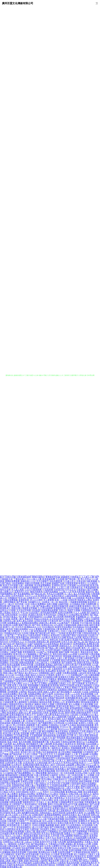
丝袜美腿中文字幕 (65, 736)
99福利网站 (58, 806)
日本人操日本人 (42, 663)
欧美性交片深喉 (59, 638)
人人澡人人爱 (63, 587)
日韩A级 (51, 811)
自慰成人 (39, 848)
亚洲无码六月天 (22, 592)
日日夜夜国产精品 (79, 671)
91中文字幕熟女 (49, 679)
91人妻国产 (77, 681)
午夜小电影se (40, 783)
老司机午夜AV (16, 767)
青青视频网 (33, 685)
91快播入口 (87, 779)
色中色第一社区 (22, 604)
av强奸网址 (78, 777)
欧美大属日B (13, 650)
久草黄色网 (19, 811)
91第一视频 (55, 777)
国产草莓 (7, 685)
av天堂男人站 (25, 815)
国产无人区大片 (55, 763)
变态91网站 (46, 779)
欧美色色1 (55, 635)
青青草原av (59, 798)
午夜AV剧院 (90, 846)
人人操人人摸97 (33, 806)
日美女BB (81, 581)
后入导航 (21, 806)
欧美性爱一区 (63, 671)
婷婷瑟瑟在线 (87, 800)
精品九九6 (14, 648)
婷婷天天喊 (66, 598)
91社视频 (89, 710)
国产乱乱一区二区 (28, 710)
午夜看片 (44, 598)
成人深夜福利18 (64, 811)
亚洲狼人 (9, 646)
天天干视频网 (68, 719)
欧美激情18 (12, 713)
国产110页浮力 (14, 690)
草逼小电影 (12, 742)
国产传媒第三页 (69, 663)
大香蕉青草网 (61, 704)
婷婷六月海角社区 (42, 717)
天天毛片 (19, 627)
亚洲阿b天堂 (84, 821)
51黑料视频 (14, 838)
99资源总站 (59, 590)
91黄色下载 (30, 831)
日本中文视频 (29, 788)
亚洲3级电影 (9, 779)
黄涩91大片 (36, 761)
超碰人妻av (30, 786)
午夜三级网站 (42, 725)
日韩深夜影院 (31, 865)
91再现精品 (33, 702)
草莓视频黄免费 (78, 748)
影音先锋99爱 (32, 854)
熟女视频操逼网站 (68, 840)
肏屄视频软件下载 (34, 744)
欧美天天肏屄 (23, 829)
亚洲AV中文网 (64, 848)
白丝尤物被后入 (80, 631)
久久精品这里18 (28, 798)
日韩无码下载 (48, 761)
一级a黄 (19, 779)
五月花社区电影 (24, 610)
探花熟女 (29, 704)
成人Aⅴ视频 (74, 704)
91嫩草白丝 (54, 681)
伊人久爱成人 (78, 629)
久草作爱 (55, 836)
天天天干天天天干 (68, 767)
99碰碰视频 (77, 752)
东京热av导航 (81, 773)
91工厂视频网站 (90, 859)
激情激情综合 (73, 827)
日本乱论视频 (38, 825)
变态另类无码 (62, 771)
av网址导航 (80, 765)
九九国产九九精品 (68, 725)
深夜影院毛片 (29, 802)
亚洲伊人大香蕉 (86, 723)
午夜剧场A (81, 590)
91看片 (8, 721)
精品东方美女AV (90, 638)
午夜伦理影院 (78, 811)
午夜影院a (54, 725)
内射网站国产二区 (79, 675)
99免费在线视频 (70, 673)
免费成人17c (70, 834)
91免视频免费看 (34, 746)
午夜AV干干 (30, 715)
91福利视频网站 (15, 777)
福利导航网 (29, 767)
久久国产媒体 (13, 823)
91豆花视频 (91, 744)
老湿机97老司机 (35, 615)
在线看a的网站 (35, 694)
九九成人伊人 (69, 581)
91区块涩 (29, 811)
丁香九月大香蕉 (72, 788)
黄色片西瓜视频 (68, 660)
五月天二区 (26, 658)
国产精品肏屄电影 (84, 721)
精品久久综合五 (41, 619)
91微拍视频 (94, 675)
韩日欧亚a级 (36, 821)
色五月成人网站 (14, 683)
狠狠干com (69, 806)
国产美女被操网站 (22, 594)
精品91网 (11, 863)
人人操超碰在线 (22, 756)
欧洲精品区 (63, 746)
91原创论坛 (47, 817)
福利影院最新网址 (75, 842)
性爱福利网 (53, 652)
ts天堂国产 (14, 710)
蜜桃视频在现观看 (66, 679)
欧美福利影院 (76, 708)
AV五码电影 (87, 825)
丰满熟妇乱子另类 (77, 731)
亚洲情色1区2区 (59, 585)
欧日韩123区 (35, 817)
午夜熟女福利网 (68, 742)
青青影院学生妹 (53, 577)
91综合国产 (34, 612)
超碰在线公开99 (14, 717)
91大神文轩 (17, 765)
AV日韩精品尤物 (77, 604)
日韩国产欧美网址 (67, 721)
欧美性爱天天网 (74, 633)
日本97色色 (45, 854)
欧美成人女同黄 (74, 638)
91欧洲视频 (19, 831)
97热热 (35, 658)
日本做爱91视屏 (7, 834)
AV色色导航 (9, 769)
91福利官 (54, 775)
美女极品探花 (76, 771)
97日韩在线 (39, 721)
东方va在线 (47, 821)
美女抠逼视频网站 (42, 585)
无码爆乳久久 (34, 602)
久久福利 (13, 640)
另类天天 (41, 710)
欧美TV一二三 (86, 763)
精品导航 (35, 859)
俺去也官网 (54, 861)
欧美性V (82, 583)
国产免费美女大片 (31, 790)
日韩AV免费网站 (38, 604)
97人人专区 (24, 700)
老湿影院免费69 (73, 702)
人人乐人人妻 (27, 631)
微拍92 (46, 746)
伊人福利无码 (65, 831)
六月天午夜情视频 (33, 590)
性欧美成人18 (13, 798)
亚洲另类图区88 (17, 715)
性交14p (22, 598)
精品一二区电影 (58, 633)
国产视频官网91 (46, 723)
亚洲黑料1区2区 (57, 713)
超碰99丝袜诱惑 (83, 713)
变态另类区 (10, 638)
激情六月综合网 (73, 648)
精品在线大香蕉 (35, 692)
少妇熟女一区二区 (50, 602)
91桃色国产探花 (91, 658)
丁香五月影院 (15, 771)
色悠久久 (15, 612)
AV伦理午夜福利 (53, 650)
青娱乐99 (29, 619)
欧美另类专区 (39, 671)
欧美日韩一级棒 (7, 859)
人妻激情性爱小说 (47, 688)
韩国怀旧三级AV (81, 836)
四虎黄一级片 (17, 619)
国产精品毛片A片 (21, 761)
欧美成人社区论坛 (61, 715)
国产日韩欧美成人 (58, 827)
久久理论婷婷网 (45, 608)
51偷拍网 (48, 744)
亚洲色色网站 (77, 758)
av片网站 (74, 861)
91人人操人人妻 (34, 579)
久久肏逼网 (59, 754)
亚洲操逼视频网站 (53, 815)
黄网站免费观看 (12, 581)
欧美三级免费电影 (11, 738)
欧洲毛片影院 (11, 700)
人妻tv (50, 798)
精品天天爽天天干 (43, 767)
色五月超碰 (46, 583)
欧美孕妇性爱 (40, 631)
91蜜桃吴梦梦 (77, 621)
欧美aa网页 (51, 671)
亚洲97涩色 (14, 660)
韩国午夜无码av (84, 663)
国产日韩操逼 (78, 683)
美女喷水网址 (87, 688)
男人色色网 (58, 617)
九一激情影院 (10, 844)
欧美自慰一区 (6, 811)
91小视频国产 (25, 640)
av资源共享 (28, 783)
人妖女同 (82, 673)
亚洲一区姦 (10, 800)
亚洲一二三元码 (72, 694)
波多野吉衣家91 (69, 815)
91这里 (85, 692)
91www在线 (5, 786)
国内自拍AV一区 (55, 773)
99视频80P (13, 598)
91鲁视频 (95, 594)
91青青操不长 (76, 587)
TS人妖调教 (89, 813)
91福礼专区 (41, 698)
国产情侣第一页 (72, 579)
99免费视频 (50, 706)
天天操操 (90, 748)
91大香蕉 (55, 854)
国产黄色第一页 (31, 777)
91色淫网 (62, 842)
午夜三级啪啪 (66, 836)
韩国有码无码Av (17, 704)
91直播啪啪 (5, 852)
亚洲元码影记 (58, 596)
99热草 (76, 650)
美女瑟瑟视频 (87, 694)
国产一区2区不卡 (44, 738)
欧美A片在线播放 (36, 706)
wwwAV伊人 (89, 667)
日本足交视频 (73, 608)
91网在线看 (12, 846)
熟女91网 (23, 694)
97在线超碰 (48, 590)
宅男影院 (15, 631)
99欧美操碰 (92, 581)
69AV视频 (79, 802)
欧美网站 (85, 615)
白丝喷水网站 (39, 863)
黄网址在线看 (47, 859)
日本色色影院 (17, 596)
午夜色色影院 (34, 635)
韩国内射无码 (51, 848)
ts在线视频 (53, 683)
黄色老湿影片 (66, 644)
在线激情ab (51, 690)
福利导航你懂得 (36, 796)
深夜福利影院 (48, 769)
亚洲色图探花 (79, 644)
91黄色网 (11, 821)
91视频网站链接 (23, 859)
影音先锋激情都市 (88, 650)
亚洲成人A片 (59, 702)
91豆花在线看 (75, 746)
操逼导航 (67, 790)
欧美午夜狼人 (32, 856)
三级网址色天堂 (38, 729)
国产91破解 (92, 590)
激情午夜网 (70, 713)
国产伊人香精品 (59, 796)
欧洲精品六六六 (37, 840)
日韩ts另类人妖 (75, 794)
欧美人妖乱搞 (60, 800)
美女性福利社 (31, 804)
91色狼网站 (61, 733)
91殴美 (48, 796)
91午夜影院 (88, 752)
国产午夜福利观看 (83, 665)
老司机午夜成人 (10, 617)
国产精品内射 (15, 754)
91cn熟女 (54, 794)
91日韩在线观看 (24, 656)
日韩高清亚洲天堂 (88, 863)
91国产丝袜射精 (35, 644)
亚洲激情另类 (60, 608)
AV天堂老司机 (72, 781)
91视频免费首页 (66, 802)
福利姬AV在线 (31, 750)
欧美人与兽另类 (20, 685)
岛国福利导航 (18, 786)
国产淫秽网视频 (80, 831)
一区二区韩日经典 (74, 775)
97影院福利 (75, 783)
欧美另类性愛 (57, 834)
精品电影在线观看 (85, 725)
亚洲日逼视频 (75, 850)
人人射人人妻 (88, 577)
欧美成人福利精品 (84, 685)
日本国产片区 (24, 844)
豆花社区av (59, 694)
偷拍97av (80, 742)
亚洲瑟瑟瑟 (24, 600)
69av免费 (13, 587)
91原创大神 (68, 665)
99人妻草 (23, 617)
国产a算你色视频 (84, 677)
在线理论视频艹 (65, 852)
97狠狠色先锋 (11, 809)
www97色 (40, 650)
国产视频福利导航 (75, 769)
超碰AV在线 (83, 625)
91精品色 (44, 790)
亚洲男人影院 (93, 856)
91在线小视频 (28, 633)
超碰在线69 (26, 823)
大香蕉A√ (89, 842)
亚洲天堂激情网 (65, 612)
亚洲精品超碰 (23, 840)
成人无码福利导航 (82, 594)
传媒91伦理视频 (32, 583)
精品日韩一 (64, 602)
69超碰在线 (10, 656)
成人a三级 (90, 656)
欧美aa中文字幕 (70, 804)
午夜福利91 (41, 788)
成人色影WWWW (13, 790)
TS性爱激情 (80, 756)
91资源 (36, 842)
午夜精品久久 (45, 750)
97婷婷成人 (75, 577)
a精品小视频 (17, 861)
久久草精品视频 (57, 792)
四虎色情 (88, 640)
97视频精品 (53, 831)
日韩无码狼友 (11, 615)
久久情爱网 (55, 660)
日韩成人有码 (86, 608)
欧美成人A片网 (84, 844)
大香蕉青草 (57, 669)
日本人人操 (66, 631)
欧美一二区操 (61, 600)
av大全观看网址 (7, 758)
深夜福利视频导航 (47, 667)
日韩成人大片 (65, 683)
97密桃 (12, 610)
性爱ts (39, 752)
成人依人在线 (11, 815)
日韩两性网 (91, 604)
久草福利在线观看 (58, 786)
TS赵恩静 (7, 744)
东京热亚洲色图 (53, 756)
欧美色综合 (19, 865)
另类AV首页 (44, 836)
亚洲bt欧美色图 (92, 646)
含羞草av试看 (27, 781)
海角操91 (94, 727)
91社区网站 (65, 681)
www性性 (23, 615)
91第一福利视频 (26, 585)
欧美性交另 (70, 744)
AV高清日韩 (28, 763)
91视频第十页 (36, 587)
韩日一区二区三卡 (87, 733)
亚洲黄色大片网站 (33, 677)
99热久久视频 (48, 704)
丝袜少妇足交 (45, 809)
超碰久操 (25, 817)
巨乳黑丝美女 (68, 856)
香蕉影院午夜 (18, 723)
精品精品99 (54, 598)
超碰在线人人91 (28, 581)
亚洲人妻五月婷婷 (25, 621)
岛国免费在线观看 (49, 610)
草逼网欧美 (81, 617)
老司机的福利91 (24, 827)
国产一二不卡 (9, 827)
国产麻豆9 (23, 796)
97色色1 (51, 733)
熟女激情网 (53, 646)
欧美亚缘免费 (49, 579)
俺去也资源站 (62, 731)
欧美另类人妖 (83, 660)
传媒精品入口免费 (32, 779)
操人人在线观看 (37, 756)
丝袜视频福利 (85, 817)
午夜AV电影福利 (24, 863)
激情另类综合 (10, 688)
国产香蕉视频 (59, 738)
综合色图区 (70, 819)
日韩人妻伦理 (33, 748)
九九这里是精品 (73, 825)
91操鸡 (62, 648)
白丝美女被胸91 (10, 694)
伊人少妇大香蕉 (81, 736)
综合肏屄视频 (28, 848)
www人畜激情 (35, 629)
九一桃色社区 (67, 756)
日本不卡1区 (67, 642)
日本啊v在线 (91, 629)
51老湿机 (74, 715)
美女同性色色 (79, 669)
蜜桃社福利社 (38, 577)
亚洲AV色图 (63, 823)
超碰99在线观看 (26, 663)
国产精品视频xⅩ (64, 692)
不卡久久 (64, 727)
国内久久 (87, 794)
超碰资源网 (55, 642)
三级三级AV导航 (61, 708)
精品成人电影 (24, 727)
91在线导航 (83, 654)
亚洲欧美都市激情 (31, 765)
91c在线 (7, 619)
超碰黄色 (65, 577)
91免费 (54, 852)
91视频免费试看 (26, 775)
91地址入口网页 (37, 700)
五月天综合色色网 (83, 806)
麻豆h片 (13, 727)
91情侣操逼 (8, 756)
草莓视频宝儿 (43, 786)
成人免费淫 (12, 794)
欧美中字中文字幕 (48, 842)
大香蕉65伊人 (54, 631)
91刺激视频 (14, 781)
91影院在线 (82, 635)
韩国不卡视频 (74, 610)
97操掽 (21, 819)
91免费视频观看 (52, 727)
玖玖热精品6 (78, 627)
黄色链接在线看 (88, 702)
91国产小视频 (71, 865)
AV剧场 (29, 721)
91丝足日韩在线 (30, 771)
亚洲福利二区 (89, 681)
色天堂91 (46, 834)
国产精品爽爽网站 (23, 773)
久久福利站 (8, 773)
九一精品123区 (10, 819)
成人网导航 (53, 802)
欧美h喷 (19, 834)
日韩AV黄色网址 (90, 850)
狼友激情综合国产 (77, 809)
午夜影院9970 (87, 610)
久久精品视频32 (92, 769)
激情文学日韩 (35, 696)
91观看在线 (22, 706)
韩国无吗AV (21, 644)
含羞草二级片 (89, 746)
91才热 (48, 846)
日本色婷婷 (8, 731)
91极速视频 (12, 796)
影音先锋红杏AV (53, 700)
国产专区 (36, 625)
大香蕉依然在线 (89, 633)
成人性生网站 (64, 752)
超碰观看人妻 (18, 721)
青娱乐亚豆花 (87, 652)
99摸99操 (57, 856)
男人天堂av (86, 579)
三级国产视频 (15, 652)
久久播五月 (26, 825)
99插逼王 (63, 794)
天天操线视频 (36, 736)
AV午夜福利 (78, 646)
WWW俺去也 (48, 627)
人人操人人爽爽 (84, 717)
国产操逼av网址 (43, 606)
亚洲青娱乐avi (43, 794)
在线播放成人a (14, 623)
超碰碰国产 (86, 796)
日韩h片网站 (9, 850)
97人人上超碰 (80, 612)
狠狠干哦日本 (25, 625)
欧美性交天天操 (82, 679)
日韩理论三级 (9, 621)
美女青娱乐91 (18, 698)
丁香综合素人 (20, 579)
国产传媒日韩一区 (15, 606)
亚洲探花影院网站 (30, 623)
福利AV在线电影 (40, 823)
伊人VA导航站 (52, 840)
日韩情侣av (8, 842)
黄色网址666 (44, 852)
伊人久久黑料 (36, 600)
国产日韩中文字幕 (75, 846)
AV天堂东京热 (53, 783)
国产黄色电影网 (21, 696)
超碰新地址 (83, 804)
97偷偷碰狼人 (32, 654)
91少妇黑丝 (62, 829)
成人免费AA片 (7, 592)
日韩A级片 (67, 777)
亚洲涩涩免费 (67, 854)
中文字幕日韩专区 (54, 656)
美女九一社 (10, 836)
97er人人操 (91, 765)
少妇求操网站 (18, 583)
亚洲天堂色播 (27, 665)
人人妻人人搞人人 (40, 640)
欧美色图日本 (13, 825)
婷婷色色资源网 (19, 852)
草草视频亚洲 (29, 652)
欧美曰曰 (52, 823)
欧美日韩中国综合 (47, 865)
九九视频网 (23, 688)
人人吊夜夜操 (78, 598)
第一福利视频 (75, 727)
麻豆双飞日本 (24, 729)
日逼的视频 (32, 852)
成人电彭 (21, 856)
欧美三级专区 (23, 800)
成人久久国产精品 (40, 827)
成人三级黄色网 (59, 717)
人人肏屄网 (52, 729)
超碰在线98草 (40, 811)
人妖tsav (28, 842)
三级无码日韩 (38, 648)
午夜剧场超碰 (42, 660)
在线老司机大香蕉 (40, 713)
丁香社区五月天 (46, 754)
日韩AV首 (19, 842)
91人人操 (42, 819)
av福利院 (43, 861)
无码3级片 (75, 652)
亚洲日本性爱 (63, 706)
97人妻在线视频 (12, 708)
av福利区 (23, 692)
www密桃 (73, 654)
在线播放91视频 (65, 690)
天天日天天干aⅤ (24, 671)
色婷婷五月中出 (7, 677)
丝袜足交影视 (64, 710)
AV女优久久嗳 (34, 731)
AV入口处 (10, 675)
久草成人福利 (20, 748)
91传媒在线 (82, 819)
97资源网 (71, 585)
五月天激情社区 (92, 758)
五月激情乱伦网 (50, 677)
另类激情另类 (20, 740)
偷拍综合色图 (45, 702)
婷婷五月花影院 (67, 685)
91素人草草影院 (41, 775)
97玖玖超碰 (24, 587)
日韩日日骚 (10, 577)
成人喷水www (31, 673)
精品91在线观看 (88, 786)
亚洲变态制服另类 (60, 606)
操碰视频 (50, 825)
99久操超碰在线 (50, 752)
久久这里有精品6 (51, 644)
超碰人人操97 (49, 692)
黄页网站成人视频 (74, 792)
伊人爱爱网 (49, 600)
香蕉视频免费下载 (40, 742)
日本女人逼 (30, 698)
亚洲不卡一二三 (19, 667)
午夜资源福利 (90, 587)
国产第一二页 (13, 635)
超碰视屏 (30, 725)
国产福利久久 (46, 654)
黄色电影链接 (49, 736)
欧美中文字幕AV (65, 838)
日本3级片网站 (89, 696)
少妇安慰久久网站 (48, 829)
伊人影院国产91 (17, 804)
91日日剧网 (81, 700)
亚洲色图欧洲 (71, 698)
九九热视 (60, 579)
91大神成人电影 (22, 675)
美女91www (63, 729)
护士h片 (22, 846)
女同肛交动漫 (40, 621)
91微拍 (36, 758)
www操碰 (48, 617)
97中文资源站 (37, 727)
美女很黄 (73, 821)
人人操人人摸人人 (56, 781)
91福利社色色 (15, 788)
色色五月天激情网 (55, 594)
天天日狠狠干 (42, 581)
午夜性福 (34, 829)
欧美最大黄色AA (60, 809)
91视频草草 (55, 663)
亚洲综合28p (47, 625)
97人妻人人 (60, 761)
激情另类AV (72, 761)
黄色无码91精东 (60, 654)
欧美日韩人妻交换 (11, 733)
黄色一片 (86, 648)
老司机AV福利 (54, 719)
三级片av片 (44, 777)
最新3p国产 (41, 831)
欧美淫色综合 (50, 615)
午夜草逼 (71, 717)
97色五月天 (59, 696)
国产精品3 (19, 673)
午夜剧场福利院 (91, 738)
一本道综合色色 (75, 667)
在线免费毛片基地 (82, 690)
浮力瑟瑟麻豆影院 (74, 750)
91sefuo (75, 848)
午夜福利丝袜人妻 (51, 629)
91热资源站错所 (24, 577)
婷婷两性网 (70, 617)
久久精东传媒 (71, 723)
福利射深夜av (38, 838)
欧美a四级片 (59, 744)
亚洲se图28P (25, 648)
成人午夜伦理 (77, 710)
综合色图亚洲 (56, 581)
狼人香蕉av (51, 863)
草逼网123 (82, 767)
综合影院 (36, 610)
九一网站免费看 (39, 773)
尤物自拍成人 (46, 813)
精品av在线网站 (89, 783)
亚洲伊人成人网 (44, 715)
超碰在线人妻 (43, 642)
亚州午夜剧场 (59, 813)
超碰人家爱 (60, 825)
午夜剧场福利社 (35, 617)
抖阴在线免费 (15, 802)
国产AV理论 (64, 621)
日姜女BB (60, 765)
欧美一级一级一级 (15, 669)
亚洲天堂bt (20, 854)
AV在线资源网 (80, 838)
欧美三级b (83, 698)
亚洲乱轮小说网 (10, 625)
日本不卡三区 (73, 796)
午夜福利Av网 (85, 865)
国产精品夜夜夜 (28, 660)
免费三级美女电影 (38, 733)
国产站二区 (79, 642)
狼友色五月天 (45, 856)
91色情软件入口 (16, 642)
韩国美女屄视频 (30, 608)
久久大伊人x (39, 850)
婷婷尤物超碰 (85, 781)
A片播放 (7, 667)
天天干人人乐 (31, 596)
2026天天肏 (86, 827)
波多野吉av (46, 806)
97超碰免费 (8, 702)
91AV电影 (90, 811)
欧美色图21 (61, 769)
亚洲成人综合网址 (27, 794)
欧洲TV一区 (9, 627)
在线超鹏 (25, 733)
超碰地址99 (40, 690)
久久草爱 (4, 648)
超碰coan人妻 (25, 713)
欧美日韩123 (19, 654)
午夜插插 (75, 623)
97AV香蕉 (68, 669)
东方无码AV (89, 750)
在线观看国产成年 (35, 846)
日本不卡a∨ (51, 838)
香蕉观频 (67, 656)
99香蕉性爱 (10, 706)
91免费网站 (89, 621)
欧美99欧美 (26, 719)
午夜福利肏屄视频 (56, 819)
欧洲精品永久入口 (33, 627)
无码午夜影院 (22, 792)
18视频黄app (32, 740)
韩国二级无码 (6, 629)
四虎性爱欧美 (76, 729)
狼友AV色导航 (61, 850)
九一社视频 (89, 775)
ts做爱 (59, 673)
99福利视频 (51, 710)
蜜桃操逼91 (35, 800)
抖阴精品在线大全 (13, 633)
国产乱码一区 (13, 719)
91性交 (3, 794)
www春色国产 (63, 623)
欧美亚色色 (72, 733)
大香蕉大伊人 (40, 781)
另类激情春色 (90, 802)
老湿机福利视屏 (28, 708)
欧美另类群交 (74, 800)
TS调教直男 (67, 650)
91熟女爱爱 (33, 809)
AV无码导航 (30, 642)
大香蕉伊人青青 (39, 719)
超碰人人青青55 (64, 688)
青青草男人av (31, 819)
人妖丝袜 (77, 692)
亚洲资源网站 (41, 646)
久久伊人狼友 (49, 587)
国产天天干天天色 (76, 829)
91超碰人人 (41, 798)
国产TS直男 (48, 694)
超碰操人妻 (71, 844)
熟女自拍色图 (73, 863)
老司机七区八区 (28, 752)
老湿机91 (66, 748)
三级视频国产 (9, 681)
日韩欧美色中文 (60, 779)
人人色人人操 (51, 721)
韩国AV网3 (16, 608)
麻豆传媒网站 (48, 731)
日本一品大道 (9, 856)
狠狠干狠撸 (64, 652)
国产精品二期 (51, 648)
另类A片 (63, 610)
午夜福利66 (93, 831)
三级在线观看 (71, 596)
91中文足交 (70, 590)
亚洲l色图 (33, 688)
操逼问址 (90, 592)
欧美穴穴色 (75, 823)
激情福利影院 (11, 775)
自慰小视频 (52, 604)
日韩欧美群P (38, 815)
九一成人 (68, 594)
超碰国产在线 (58, 583)
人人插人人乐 (65, 592)
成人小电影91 (80, 854)
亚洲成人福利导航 (54, 665)
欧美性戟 (55, 685)
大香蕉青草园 (71, 583)
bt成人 (19, 836)
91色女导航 (59, 817)
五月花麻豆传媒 (21, 736)
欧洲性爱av (48, 696)
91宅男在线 (59, 723)
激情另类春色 (36, 592)
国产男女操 (22, 602)
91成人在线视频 (74, 859)
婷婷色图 (81, 744)
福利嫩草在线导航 (30, 813)
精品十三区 (75, 706)
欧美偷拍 (4, 660)
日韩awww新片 (57, 740)
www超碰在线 (92, 790)
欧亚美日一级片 (48, 765)
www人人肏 (28, 683)
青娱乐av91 (16, 783)
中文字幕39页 (86, 623)
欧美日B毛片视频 (24, 681)
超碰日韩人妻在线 (48, 623)
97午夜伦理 (53, 621)
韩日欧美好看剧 (30, 836)
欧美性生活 (80, 856)
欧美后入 (23, 809)
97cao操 (85, 798)
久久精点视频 (87, 704)
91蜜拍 (43, 748)
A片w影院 (58, 625)
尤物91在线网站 (21, 629)
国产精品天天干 (41, 681)
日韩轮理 (72, 600)
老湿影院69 (10, 806)
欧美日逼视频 (13, 665)
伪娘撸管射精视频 (79, 602)
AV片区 (9, 679)
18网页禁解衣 (9, 602)
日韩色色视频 (20, 746)
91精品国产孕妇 (68, 635)
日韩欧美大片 (33, 598)
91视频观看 (44, 685)
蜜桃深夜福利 (6, 761)
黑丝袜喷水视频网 (8, 729)
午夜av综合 (14, 752)
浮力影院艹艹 (23, 821)
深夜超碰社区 (92, 829)
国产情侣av (84, 861)
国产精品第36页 (43, 633)
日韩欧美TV (63, 615)
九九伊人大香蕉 (30, 754)
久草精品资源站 (61, 821)
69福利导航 (63, 604)
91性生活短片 (31, 723)
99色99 (55, 767)
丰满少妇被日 (65, 640)
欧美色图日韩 (23, 638)
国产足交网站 (41, 683)
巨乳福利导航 (9, 840)
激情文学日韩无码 (32, 834)
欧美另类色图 (79, 592)
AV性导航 (14, 663)
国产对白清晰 (28, 690)
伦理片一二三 (36, 792)
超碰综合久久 (65, 646)
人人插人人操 (78, 790)
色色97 (46, 792)
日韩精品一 (89, 708)
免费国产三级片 (83, 619)
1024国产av (41, 652)
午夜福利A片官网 (57, 844)
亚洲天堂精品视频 (47, 771)
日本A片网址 (47, 800)
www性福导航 (83, 585)
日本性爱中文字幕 (13, 763)
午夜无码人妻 (60, 859)
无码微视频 (12, 692)
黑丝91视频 (36, 769)
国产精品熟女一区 (45, 708)
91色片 (12, 792)
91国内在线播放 (51, 592)
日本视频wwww (86, 715)
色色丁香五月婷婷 (73, 696)
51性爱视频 (39, 665)
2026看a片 (46, 638)
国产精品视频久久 (39, 844)
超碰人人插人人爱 (59, 658)
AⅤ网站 (85, 706)
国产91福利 (86, 788)
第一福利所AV (54, 748)
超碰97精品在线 (31, 861)
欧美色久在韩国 (71, 763)
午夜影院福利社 (22, 769)
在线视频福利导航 (24, 758)
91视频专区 (9, 854)
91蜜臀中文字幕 (59, 846)
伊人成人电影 (18, 590)
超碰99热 (50, 850)
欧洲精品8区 (92, 809)
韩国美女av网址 (85, 600)
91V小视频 (70, 619)
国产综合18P (9, 644)
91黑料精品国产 (48, 758)
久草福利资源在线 (82, 852)
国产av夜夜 (44, 658)
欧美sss (24, 635)
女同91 (62, 775)
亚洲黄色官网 (38, 656)
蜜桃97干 (76, 688)
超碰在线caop (78, 656)
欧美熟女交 (65, 629)
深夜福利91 (35, 638)
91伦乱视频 (61, 667)
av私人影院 (5, 596)
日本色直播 (69, 773)
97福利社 (69, 740)
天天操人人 (41, 802)
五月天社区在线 (27, 650)
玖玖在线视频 (91, 627)
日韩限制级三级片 (47, 673)
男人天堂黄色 (19, 725)
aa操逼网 (70, 765)
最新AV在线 (86, 823)
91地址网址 (74, 615)
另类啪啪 (60, 865)
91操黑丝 (61, 863)
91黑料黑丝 (10, 829)
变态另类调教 (25, 742)
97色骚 (86, 727)
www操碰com (13, 817)
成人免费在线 (19, 744)
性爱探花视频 (6, 740)
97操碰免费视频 (20, 679)
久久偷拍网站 (71, 817)
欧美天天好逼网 (10, 585)
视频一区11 (28, 717)
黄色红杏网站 (35, 679)
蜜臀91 (30, 646)
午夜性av (46, 635)
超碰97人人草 (71, 754)
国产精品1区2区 (38, 594)
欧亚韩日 (92, 602)
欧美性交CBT (44, 596)
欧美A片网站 (20, 646)
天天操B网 (83, 754)
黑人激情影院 (21, 702)
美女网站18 (44, 740)
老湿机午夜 (77, 640)
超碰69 (89, 731)
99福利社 (4, 771)
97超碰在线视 (70, 625)
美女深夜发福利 (90, 792)
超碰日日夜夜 (75, 606)
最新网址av (14, 658)
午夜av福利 (55, 742)
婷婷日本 (54, 640)
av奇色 (86, 771)
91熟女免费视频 (10, 600)
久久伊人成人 (74, 786)
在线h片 (53, 746)
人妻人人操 (30, 606)
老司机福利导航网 (49, 612)
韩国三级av (8, 673)
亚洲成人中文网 (75, 658)
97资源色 (50, 675)
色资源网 (42, 804)
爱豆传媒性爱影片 (74, 738)
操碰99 (37, 704)
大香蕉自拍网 (9, 671)
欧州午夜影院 (59, 750)
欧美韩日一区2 (89, 606)
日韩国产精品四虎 (56, 698)
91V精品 (4, 792)
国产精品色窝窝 (32, 669)
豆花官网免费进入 (24, 850)
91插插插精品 (55, 790)
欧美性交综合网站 (63, 627)
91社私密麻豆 (85, 596)
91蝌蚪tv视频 (82, 834)
